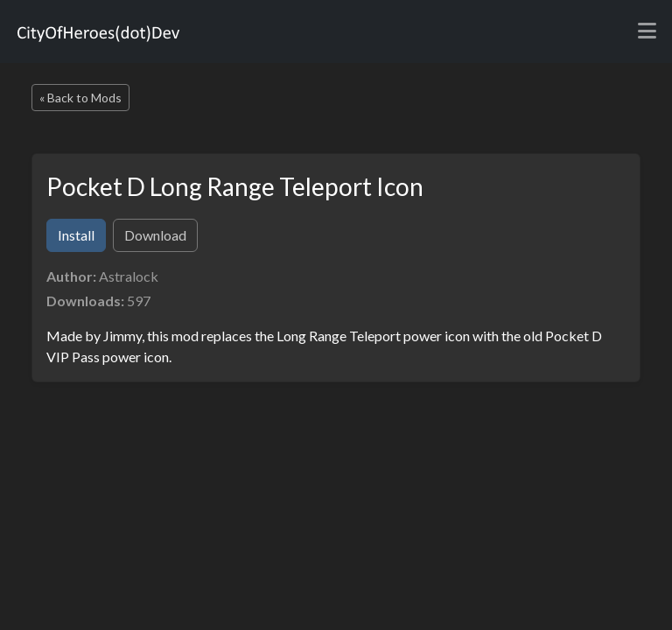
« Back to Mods (80, 98)
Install (76, 235)
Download (155, 235)
